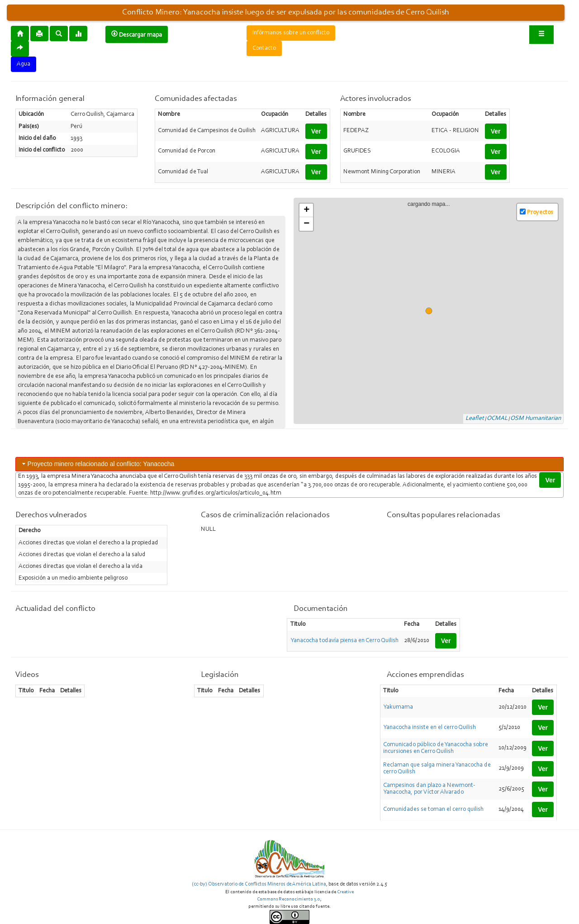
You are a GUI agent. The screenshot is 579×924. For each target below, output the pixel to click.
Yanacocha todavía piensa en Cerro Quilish (344, 641)
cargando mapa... (432, 311)
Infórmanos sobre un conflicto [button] (291, 33)
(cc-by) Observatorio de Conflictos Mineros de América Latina (259, 884)
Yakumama (398, 707)
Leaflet (475, 419)
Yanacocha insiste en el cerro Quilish (430, 728)
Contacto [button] (264, 48)
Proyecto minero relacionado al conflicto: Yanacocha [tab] (97, 464)
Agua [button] (24, 64)
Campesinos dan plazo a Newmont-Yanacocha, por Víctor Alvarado (429, 789)
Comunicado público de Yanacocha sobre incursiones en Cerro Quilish (436, 748)
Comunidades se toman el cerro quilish (433, 810)
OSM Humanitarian (536, 419)
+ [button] (306, 210)
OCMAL (497, 419)
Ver (316, 131)
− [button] (306, 224)
